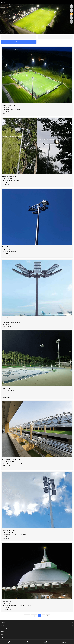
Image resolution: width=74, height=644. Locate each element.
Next (48, 616)
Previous (27, 616)
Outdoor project (19, 42)
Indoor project (55, 37)
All (19, 37)
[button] (37, 102)
